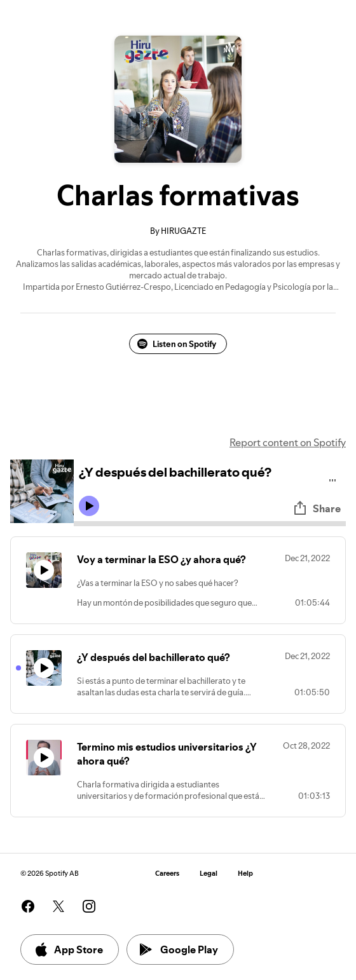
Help (245, 874)
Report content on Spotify (288, 442)
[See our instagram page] (89, 906)
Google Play (179, 949)
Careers (167, 874)
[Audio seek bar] (210, 524)
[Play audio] (333, 478)
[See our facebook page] (28, 906)
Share (317, 508)
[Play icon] (89, 506)
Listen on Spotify (177, 344)
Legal (209, 874)
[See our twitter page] (58, 906)
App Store (68, 949)
